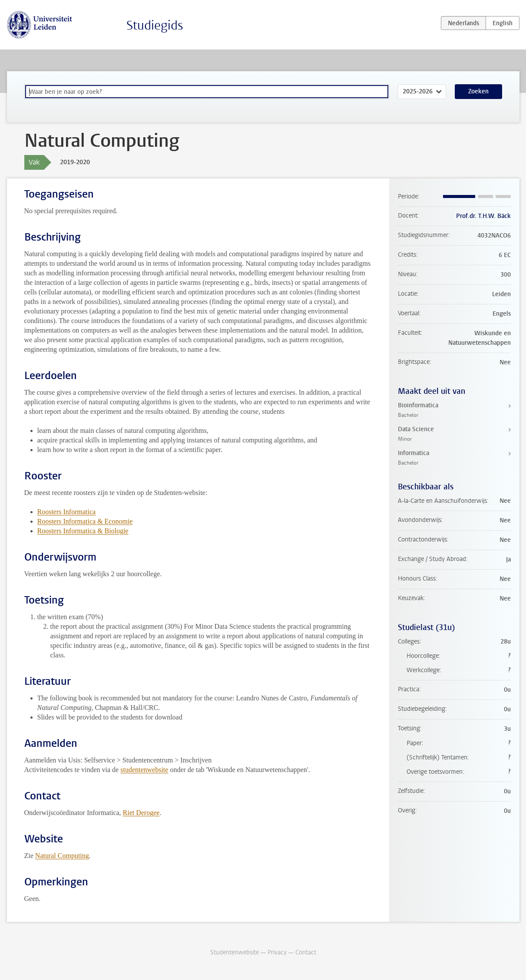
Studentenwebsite (235, 952)
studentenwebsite (144, 770)
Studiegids (155, 25)
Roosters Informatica (67, 512)
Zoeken (478, 91)
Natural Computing (62, 856)
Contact (306, 952)
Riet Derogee (141, 813)
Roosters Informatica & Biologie (83, 531)
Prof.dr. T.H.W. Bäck (483, 216)
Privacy (277, 952)
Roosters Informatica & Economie (85, 521)
